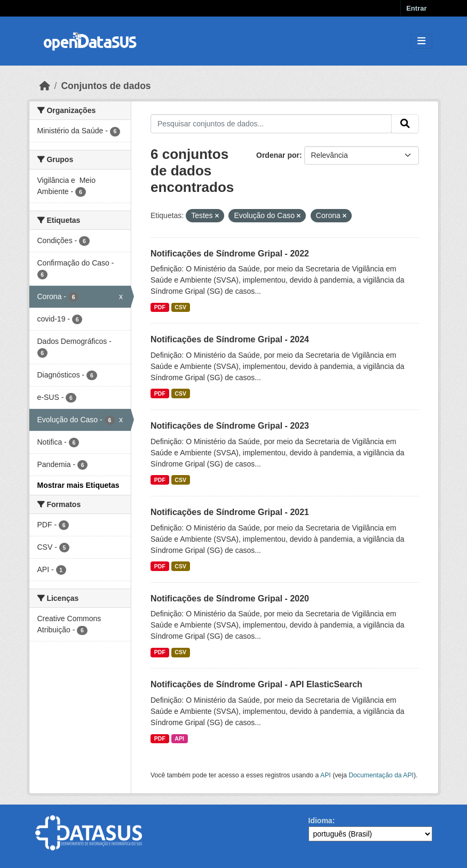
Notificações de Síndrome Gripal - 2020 (230, 598)
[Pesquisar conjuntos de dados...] (271, 124)
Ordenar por (278, 155)
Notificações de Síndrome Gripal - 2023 (230, 426)
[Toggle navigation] (421, 41)
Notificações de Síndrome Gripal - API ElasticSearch (256, 684)
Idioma (320, 821)
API (179, 738)
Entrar (416, 8)
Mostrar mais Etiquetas (78, 485)
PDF (160, 307)
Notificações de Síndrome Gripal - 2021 (230, 512)
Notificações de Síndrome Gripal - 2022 (230, 254)
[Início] (45, 86)
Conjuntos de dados (106, 86)
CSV (180, 307)
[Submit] (405, 124)
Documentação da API (381, 775)
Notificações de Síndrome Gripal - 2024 (230, 339)
